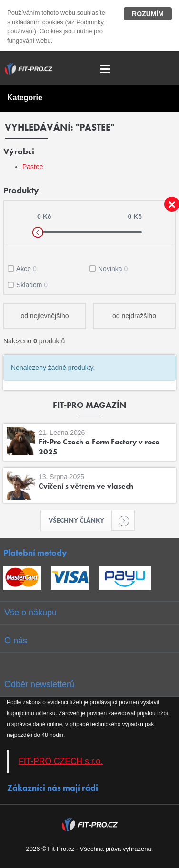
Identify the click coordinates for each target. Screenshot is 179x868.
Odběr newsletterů (39, 684)
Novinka (113, 269)
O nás (16, 641)
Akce (26, 269)
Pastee (33, 167)
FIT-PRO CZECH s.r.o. (61, 761)
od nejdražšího (134, 316)
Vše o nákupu (30, 613)
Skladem (32, 285)
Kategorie (25, 98)
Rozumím (148, 14)
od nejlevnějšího (45, 316)
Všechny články (80, 520)
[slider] (38, 232)
